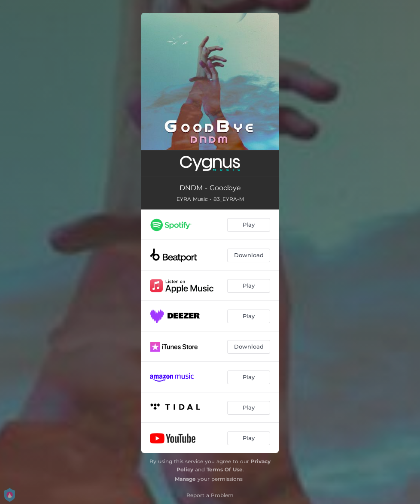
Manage (185, 479)
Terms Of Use (225, 469)
